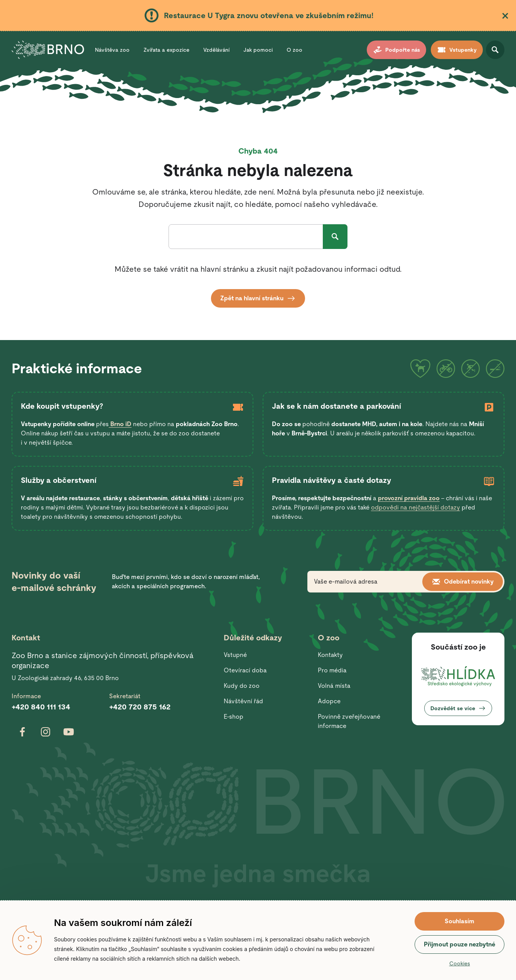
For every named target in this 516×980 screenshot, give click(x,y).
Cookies (460, 963)
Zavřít (505, 16)
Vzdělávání (216, 50)
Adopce (329, 701)
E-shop (234, 717)
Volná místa (334, 686)
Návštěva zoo (112, 50)
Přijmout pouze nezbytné (460, 944)
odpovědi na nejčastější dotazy (416, 507)
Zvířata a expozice (166, 50)
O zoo (294, 50)
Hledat (335, 237)
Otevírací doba (245, 670)
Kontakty (330, 655)
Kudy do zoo (242, 686)
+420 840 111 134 (41, 707)
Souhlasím (460, 921)
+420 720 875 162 (140, 707)
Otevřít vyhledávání (495, 50)
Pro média (332, 670)
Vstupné (235, 655)
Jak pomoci (258, 50)
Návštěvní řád (243, 701)
